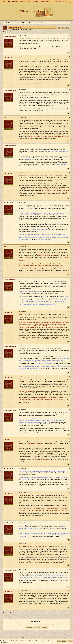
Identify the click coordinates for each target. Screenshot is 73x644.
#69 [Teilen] (69, 279)
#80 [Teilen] (69, 591)
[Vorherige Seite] (4, 32)
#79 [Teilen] (69, 570)
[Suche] (70, 2)
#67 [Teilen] (69, 202)
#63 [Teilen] (69, 90)
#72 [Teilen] (69, 377)
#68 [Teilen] (69, 246)
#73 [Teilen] (69, 410)
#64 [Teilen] (69, 117)
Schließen (70, 642)
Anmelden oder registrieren (60, 2)
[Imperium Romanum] (36, 12)
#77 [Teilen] (69, 522)
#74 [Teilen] (69, 439)
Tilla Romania (33, 83)
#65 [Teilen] (69, 145)
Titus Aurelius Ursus (14, 30)
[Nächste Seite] (14, 32)
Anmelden (44, 628)
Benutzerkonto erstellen (32, 628)
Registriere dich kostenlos (40, 624)
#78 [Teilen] (69, 543)
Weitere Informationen (62, 642)
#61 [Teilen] (69, 36)
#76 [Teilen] (69, 493)
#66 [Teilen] (69, 173)
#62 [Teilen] (69, 57)
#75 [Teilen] (69, 468)
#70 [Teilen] (69, 312)
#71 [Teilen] (69, 346)
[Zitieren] (69, 53)
